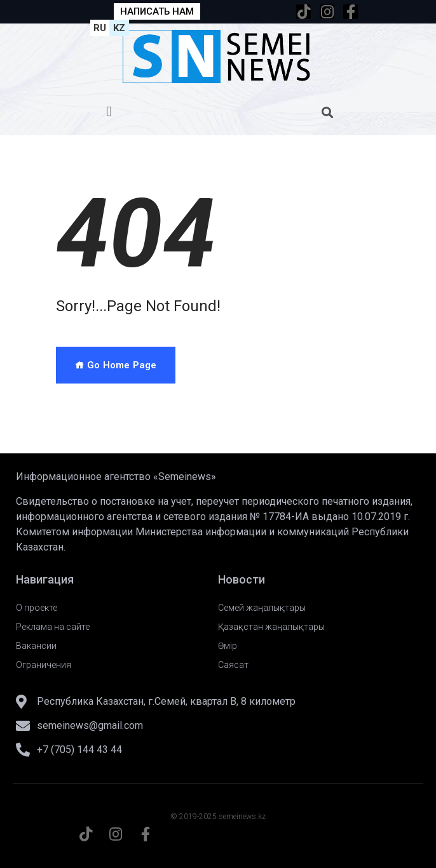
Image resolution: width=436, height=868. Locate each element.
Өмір (228, 646)
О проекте (37, 608)
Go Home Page (116, 365)
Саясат (233, 665)
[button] (109, 112)
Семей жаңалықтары (262, 608)
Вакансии (36, 646)
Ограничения (44, 665)
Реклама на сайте (53, 627)
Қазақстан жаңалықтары (271, 627)
